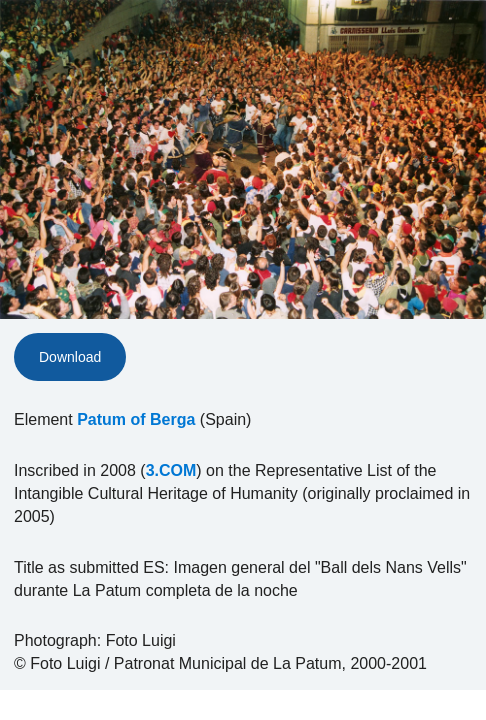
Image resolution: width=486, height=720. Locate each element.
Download (70, 357)
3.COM (171, 470)
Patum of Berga (136, 419)
